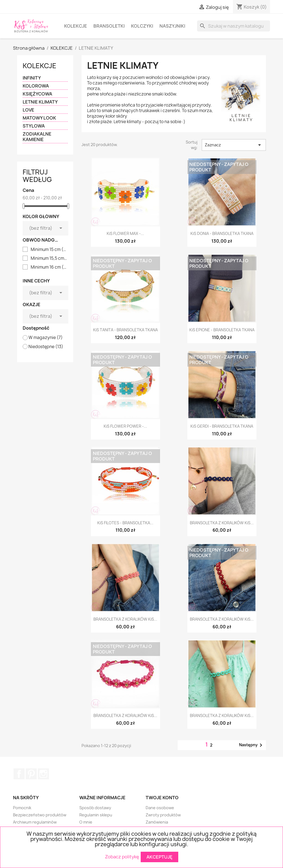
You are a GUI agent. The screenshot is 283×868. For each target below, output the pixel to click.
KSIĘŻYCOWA (37, 94)
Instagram (43, 774)
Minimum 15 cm (49, 250)
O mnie (86, 822)
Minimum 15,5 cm (49, 258)
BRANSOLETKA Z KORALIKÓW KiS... (222, 523)
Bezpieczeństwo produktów (40, 815)
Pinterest (31, 774)
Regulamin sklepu (96, 815)
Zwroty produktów (163, 815)
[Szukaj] (234, 26)
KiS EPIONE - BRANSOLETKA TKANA (222, 330)
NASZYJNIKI (172, 26)
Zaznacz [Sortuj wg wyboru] (234, 145)
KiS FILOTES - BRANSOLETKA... (125, 523)
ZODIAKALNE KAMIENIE (37, 137)
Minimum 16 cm (49, 267)
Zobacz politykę (122, 856)
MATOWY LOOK (39, 118)
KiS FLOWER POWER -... (125, 426)
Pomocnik (22, 808)
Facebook (19, 774)
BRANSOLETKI (109, 26)
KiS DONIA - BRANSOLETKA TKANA (222, 233)
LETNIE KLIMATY (40, 102)
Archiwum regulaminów (35, 822)
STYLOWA (34, 126)
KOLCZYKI (142, 26)
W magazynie (46, 338)
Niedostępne (46, 347)
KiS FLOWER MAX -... (125, 233)
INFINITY (32, 78)
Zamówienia (157, 822)
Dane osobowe (160, 808)
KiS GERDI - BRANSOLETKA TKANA (222, 426)
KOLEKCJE (76, 26)
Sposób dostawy (95, 808)
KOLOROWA (36, 86)
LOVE (28, 110)
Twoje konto (162, 798)
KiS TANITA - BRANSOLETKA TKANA (125, 330)
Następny (252, 745)
